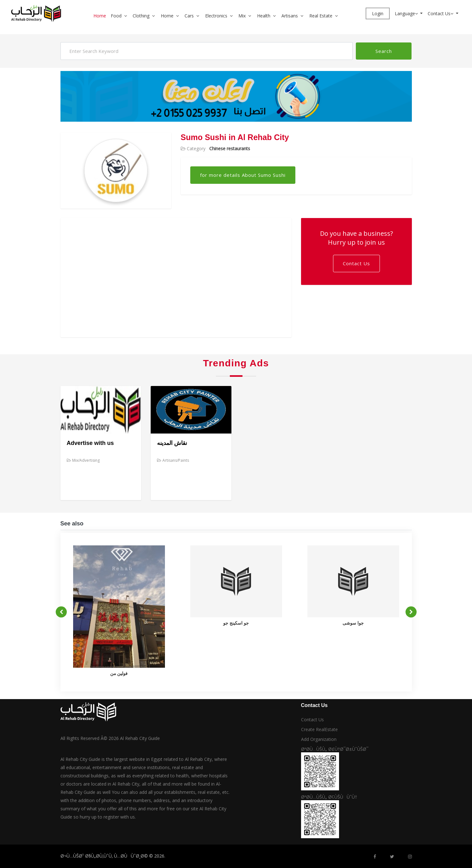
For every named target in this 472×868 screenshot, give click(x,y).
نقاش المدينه (172, 443)
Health (264, 16)
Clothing (141, 16)
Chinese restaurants (230, 148)
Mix (242, 16)
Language (407, 13)
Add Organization (319, 739)
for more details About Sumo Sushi (243, 175)
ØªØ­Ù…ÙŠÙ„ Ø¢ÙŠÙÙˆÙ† (329, 797)
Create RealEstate (319, 729)
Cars (189, 16)
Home (100, 16)
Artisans (290, 16)
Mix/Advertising (83, 460)
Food (116, 16)
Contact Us (441, 13)
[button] (128, 16)
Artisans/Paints (173, 460)
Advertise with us (90, 443)
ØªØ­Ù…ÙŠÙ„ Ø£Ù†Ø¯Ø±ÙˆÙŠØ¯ (335, 749)
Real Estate (321, 16)
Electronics (216, 16)
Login (378, 13)
